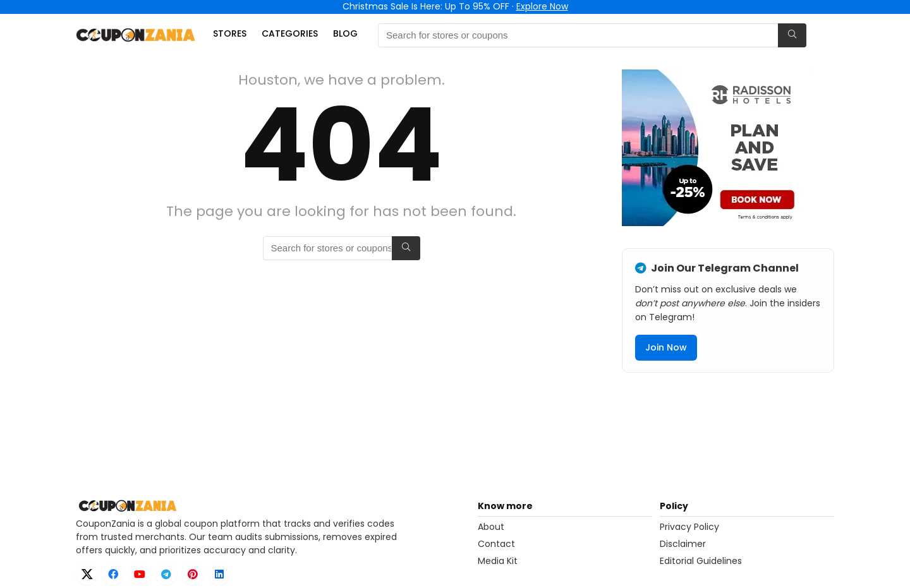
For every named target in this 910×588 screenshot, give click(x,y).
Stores (230, 33)
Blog (345, 33)
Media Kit (498, 561)
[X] (87, 574)
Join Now (666, 347)
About (491, 527)
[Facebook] (113, 574)
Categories (290, 33)
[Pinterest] (193, 574)
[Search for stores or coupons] (792, 35)
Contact (496, 544)
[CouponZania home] (273, 506)
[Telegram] (166, 574)
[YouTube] (140, 574)
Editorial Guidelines (701, 561)
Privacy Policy (689, 527)
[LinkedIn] (219, 574)
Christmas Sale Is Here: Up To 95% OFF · (455, 6)
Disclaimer (683, 544)
